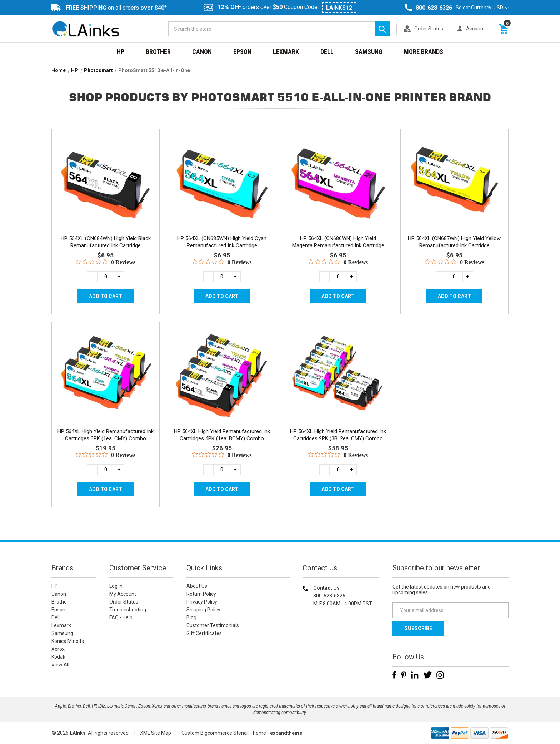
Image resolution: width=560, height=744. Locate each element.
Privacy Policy (202, 602)
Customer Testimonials (213, 625)
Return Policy (201, 594)
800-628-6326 (434, 8)
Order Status (429, 29)
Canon (202, 52)
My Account (123, 594)
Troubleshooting (128, 610)
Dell (327, 52)
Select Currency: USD (482, 8)
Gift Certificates (204, 633)
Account (476, 29)
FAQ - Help (121, 617)
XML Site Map (156, 733)
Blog (191, 617)
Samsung (369, 52)
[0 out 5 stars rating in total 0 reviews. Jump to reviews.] (106, 262)
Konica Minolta (68, 641)
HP (121, 52)
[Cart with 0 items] (504, 29)
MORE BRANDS (424, 52)
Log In (116, 586)
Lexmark (286, 52)
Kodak (58, 657)
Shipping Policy (203, 610)
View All (60, 665)
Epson (242, 52)
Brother (158, 52)
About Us (197, 586)
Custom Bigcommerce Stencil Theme (224, 733)
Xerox (58, 649)
